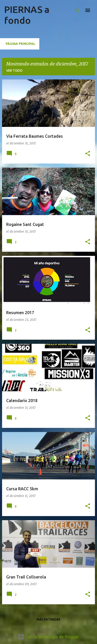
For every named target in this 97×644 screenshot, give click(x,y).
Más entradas (48, 619)
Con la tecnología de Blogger (48, 637)
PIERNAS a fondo (27, 15)
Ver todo (14, 71)
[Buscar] (77, 10)
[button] (88, 154)
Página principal (20, 44)
